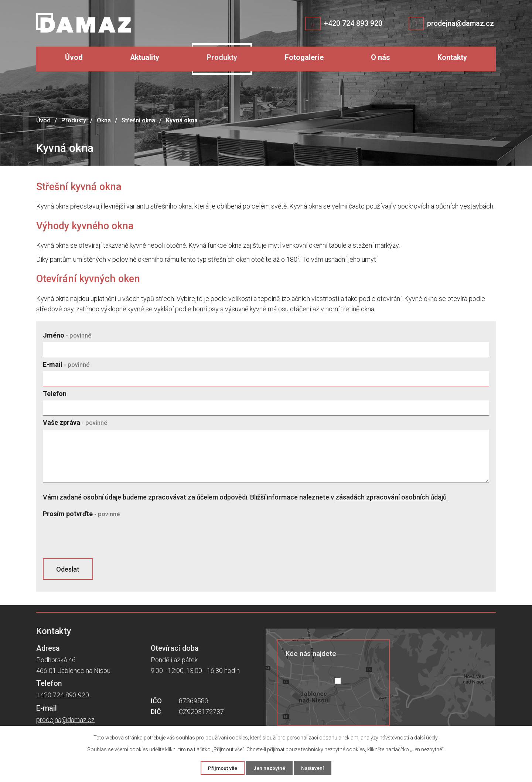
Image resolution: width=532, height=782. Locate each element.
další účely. (426, 737)
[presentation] (99, 539)
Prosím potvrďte (81, 514)
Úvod (74, 57)
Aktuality (145, 57)
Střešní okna (138, 120)
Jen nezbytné (269, 768)
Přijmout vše (220, 768)
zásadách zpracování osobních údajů (391, 497)
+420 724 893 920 (352, 23)
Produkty (222, 57)
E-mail (66, 364)
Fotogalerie (304, 57)
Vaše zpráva (75, 422)
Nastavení (315, 768)
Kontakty (452, 57)
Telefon (55, 394)
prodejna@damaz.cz (460, 23)
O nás (381, 57)
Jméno (67, 335)
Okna (104, 120)
